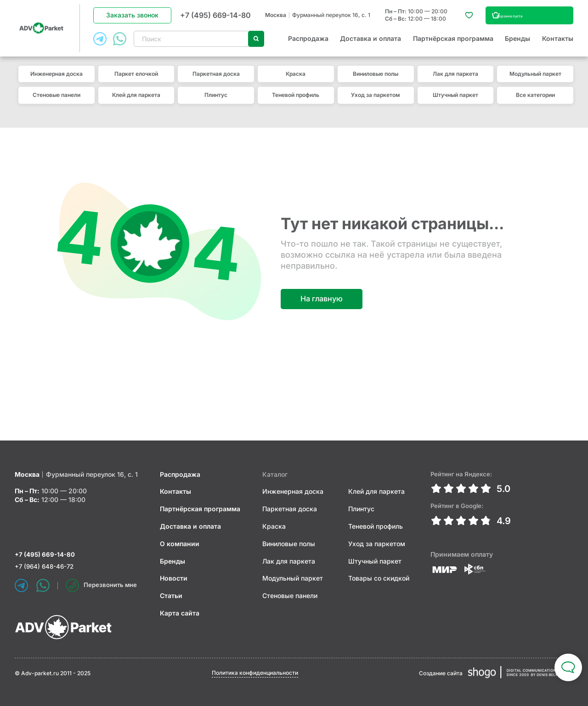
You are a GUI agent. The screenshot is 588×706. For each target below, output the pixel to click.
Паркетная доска (216, 82)
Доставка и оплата (370, 43)
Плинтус (216, 103)
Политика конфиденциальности (255, 673)
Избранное (464, 19)
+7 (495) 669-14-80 (217, 19)
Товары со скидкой (378, 577)
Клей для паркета (136, 103)
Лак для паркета (455, 82)
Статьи (172, 594)
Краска (296, 82)
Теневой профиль (296, 103)
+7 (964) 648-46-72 (46, 566)
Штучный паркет (455, 103)
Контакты (558, 43)
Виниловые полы (376, 82)
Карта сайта (181, 611)
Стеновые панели (57, 103)
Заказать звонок (134, 19)
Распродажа (308, 43)
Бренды (517, 43)
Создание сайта (441, 673)
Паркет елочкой (136, 82)
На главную (324, 297)
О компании (181, 542)
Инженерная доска (57, 82)
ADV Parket (42, 32)
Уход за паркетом (376, 103)
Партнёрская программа (453, 43)
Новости (175, 577)
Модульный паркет (535, 82)
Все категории (535, 103)
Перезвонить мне (103, 585)
